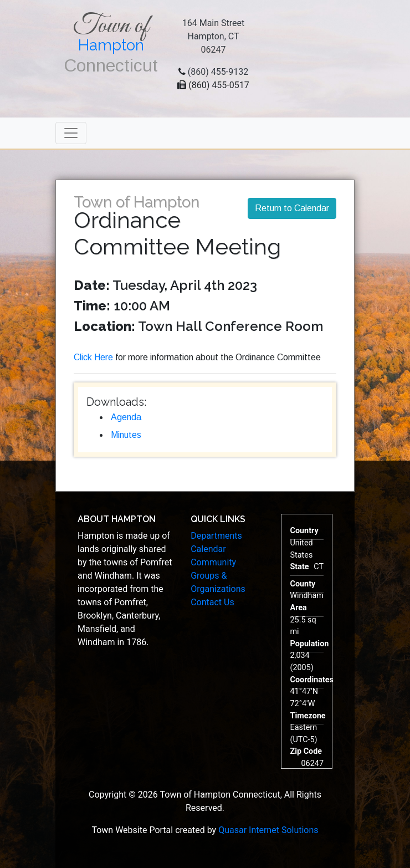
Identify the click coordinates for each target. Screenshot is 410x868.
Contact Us (212, 602)
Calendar (208, 549)
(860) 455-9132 (218, 72)
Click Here (93, 357)
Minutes (126, 435)
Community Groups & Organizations (218, 576)
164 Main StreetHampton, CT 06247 (214, 36)
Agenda (126, 417)
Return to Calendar (292, 208)
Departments (216, 536)
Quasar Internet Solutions (268, 830)
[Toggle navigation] (71, 133)
